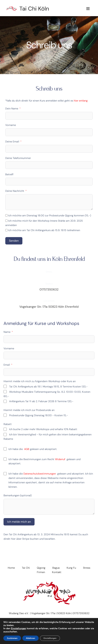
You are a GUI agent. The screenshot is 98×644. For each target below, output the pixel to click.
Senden (14, 241)
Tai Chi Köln (34, 9)
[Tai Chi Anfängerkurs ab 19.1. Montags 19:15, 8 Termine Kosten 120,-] (5, 386)
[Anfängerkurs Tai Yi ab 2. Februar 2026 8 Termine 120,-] (5, 401)
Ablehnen (30, 638)
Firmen (41, 572)
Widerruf (61, 459)
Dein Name (12, 109)
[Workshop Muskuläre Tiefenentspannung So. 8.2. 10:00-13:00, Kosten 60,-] (5, 392)
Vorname (11, 125)
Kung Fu (71, 568)
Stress (87, 568)
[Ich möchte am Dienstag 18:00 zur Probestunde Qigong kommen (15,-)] (6, 215)
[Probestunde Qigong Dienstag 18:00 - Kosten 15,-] (5, 415)
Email (7, 365)
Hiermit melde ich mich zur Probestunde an (29, 410)
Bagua (56, 568)
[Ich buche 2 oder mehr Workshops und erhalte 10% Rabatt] (5, 429)
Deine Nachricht (15, 191)
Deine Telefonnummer (18, 158)
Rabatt (8, 424)
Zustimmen (12, 638)
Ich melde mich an (19, 522)
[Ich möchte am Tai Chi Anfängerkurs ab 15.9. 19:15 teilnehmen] (6, 230)
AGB (27, 449)
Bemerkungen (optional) (18, 496)
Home (11, 568)
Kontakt (57, 572)
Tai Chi (26, 568)
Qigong (41, 568)
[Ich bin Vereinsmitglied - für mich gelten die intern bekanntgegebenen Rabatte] (5, 434)
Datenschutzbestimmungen (40, 474)
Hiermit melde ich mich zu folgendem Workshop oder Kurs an (40, 381)
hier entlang (81, 101)
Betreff (9, 174)
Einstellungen (19, 629)
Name (7, 332)
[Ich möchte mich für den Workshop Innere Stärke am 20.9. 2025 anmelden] (6, 221)
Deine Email (12, 142)
